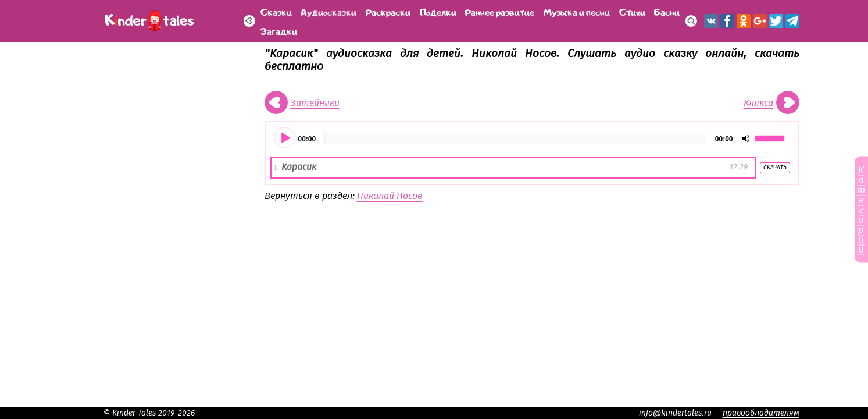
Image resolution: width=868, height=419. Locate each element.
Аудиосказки (328, 11)
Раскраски (388, 11)
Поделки (438, 11)
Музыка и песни (577, 11)
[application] (532, 139)
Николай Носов (390, 196)
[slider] (515, 139)
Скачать (775, 168)
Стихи (632, 11)
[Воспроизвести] (285, 139)
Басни (667, 11)
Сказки (276, 11)
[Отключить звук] (746, 139)
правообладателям (761, 413)
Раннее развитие (500, 11)
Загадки (279, 31)
